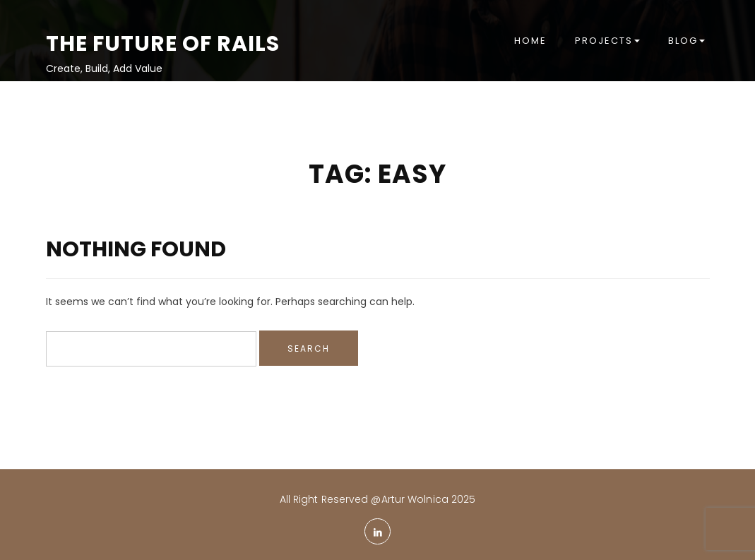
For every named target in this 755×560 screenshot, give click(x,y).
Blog (686, 41)
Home (530, 41)
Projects (607, 41)
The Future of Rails (163, 44)
